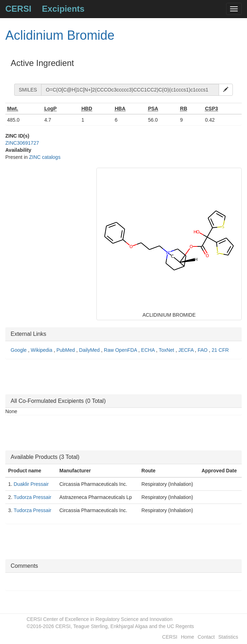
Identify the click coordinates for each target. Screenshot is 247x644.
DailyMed (90, 350)
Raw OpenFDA (121, 350)
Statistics (228, 637)
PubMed (66, 350)
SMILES (28, 90)
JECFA (187, 350)
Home (187, 637)
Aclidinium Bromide (60, 35)
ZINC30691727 (22, 143)
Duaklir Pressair (31, 484)
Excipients (63, 9)
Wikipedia (42, 350)
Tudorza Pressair (33, 497)
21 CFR (220, 350)
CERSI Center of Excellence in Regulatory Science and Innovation (100, 619)
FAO (203, 350)
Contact (206, 637)
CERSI (18, 9)
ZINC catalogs (45, 157)
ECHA (148, 350)
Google (19, 350)
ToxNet (167, 350)
